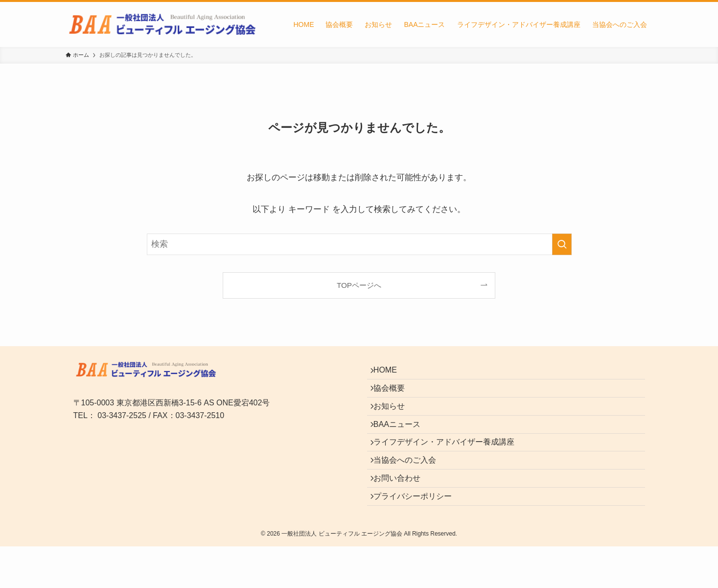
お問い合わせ (402, 512)
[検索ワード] (359, 244)
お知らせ (394, 419)
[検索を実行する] (562, 244)
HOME (391, 373)
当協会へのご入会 (410, 489)
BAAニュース (402, 442)
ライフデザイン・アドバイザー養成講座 (449, 465)
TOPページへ (359, 285)
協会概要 (394, 396)
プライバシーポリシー (418, 535)
